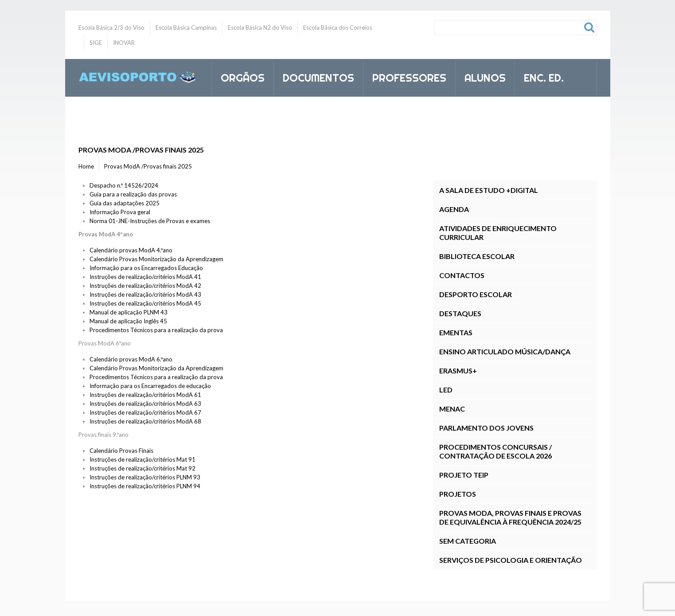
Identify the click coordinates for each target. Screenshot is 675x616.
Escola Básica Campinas (186, 27)
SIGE (96, 43)
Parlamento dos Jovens (486, 428)
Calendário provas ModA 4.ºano (131, 250)
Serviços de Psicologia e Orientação (511, 560)
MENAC (452, 409)
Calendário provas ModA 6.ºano (131, 359)
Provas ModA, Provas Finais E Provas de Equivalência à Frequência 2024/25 (510, 517)
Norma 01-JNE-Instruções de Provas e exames (150, 221)
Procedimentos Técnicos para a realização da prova (156, 330)
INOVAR (124, 43)
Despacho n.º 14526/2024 (124, 185)
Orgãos (239, 76)
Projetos (458, 494)
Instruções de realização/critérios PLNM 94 (145, 486)
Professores (406, 76)
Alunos (481, 76)
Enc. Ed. (540, 76)
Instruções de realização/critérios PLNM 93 (145, 477)
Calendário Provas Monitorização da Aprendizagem (156, 259)
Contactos (462, 275)
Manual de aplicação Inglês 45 (128, 321)
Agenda (454, 209)
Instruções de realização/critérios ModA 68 (145, 421)
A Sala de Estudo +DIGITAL (489, 190)
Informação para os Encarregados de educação (150, 386)
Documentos (315, 76)
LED (446, 390)
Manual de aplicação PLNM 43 (129, 312)
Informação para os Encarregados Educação (146, 268)
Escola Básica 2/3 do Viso (111, 27)
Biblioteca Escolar (477, 256)
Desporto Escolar (476, 294)
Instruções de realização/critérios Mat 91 (142, 459)
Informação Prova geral (120, 212)
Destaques (460, 313)
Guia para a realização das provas (133, 194)
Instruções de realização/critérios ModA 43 (145, 294)
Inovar (240, 116)
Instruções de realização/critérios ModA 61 (145, 395)
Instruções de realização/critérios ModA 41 (145, 277)
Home (86, 166)
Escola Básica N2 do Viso (260, 27)
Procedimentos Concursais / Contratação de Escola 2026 (496, 451)
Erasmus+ (458, 371)
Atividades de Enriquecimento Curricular (498, 233)
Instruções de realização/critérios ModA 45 (145, 303)
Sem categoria (468, 541)
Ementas (456, 332)
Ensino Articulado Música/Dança (505, 351)
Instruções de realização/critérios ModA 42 (145, 286)
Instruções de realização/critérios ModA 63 (145, 404)
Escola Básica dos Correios (338, 27)
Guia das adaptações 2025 (125, 203)
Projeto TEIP (464, 475)
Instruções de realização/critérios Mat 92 (142, 468)
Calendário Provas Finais (121, 451)
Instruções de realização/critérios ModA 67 (145, 412)
